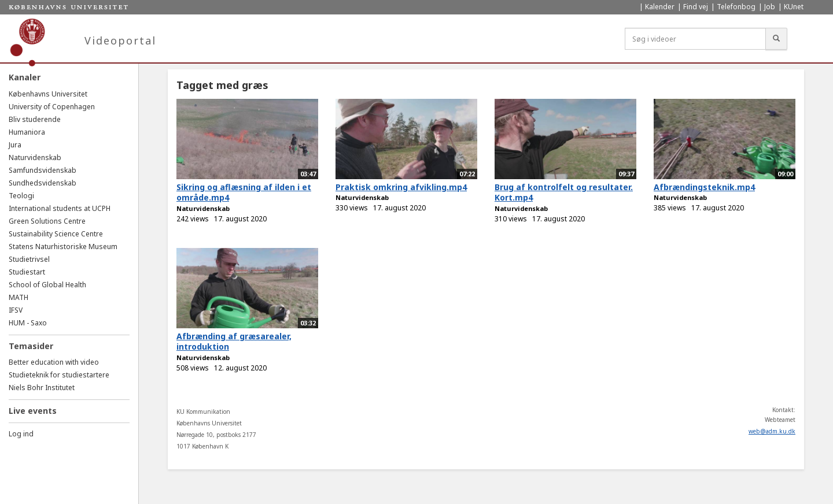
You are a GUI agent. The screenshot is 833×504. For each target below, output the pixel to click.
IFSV (16, 310)
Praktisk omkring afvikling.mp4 (401, 187)
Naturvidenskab (35, 157)
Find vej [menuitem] (696, 7)
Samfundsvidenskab (43, 170)
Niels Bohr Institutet (42, 388)
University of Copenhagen (52, 107)
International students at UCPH (60, 208)
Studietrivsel (29, 259)
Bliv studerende (35, 119)
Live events (33, 411)
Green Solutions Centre (47, 221)
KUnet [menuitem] (794, 7)
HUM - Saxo (28, 323)
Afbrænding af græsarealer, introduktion (234, 342)
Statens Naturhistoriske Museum (63, 247)
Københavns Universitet (48, 94)
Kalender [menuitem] (660, 7)
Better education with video (54, 362)
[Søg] (776, 39)
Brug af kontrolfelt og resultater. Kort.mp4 (564, 192)
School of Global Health (47, 285)
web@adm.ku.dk (772, 431)
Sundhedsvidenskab (43, 183)
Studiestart (27, 272)
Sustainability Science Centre (56, 234)
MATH (19, 297)
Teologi (21, 196)
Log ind (21, 434)
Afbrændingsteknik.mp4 (704, 187)
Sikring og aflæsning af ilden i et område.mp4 (244, 192)
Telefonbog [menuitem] (736, 7)
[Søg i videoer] (695, 39)
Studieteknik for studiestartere (59, 375)
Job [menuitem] (770, 7)
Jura (15, 145)
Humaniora (27, 132)
